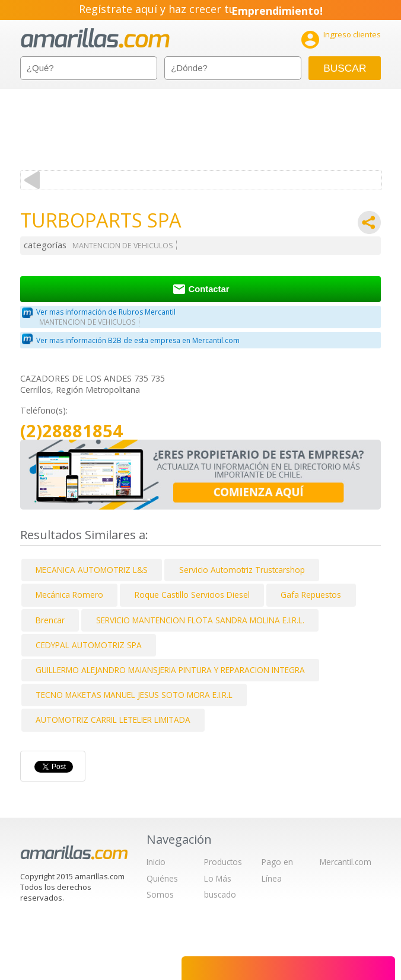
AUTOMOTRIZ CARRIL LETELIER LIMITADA (113, 720)
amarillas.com (95, 38)
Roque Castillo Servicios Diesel (192, 595)
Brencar (50, 620)
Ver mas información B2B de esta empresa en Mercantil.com (138, 340)
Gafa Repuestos (311, 595)
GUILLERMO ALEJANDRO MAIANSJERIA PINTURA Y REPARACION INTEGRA (170, 670)
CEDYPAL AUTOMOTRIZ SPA (89, 645)
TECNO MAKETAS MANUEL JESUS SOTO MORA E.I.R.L (134, 695)
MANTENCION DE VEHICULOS (123, 246)
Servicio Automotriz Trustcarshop (242, 570)
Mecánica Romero (69, 595)
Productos (223, 862)
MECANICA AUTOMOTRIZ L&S (92, 570)
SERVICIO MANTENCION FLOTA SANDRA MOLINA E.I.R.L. (200, 620)
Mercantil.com (346, 862)
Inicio (156, 862)
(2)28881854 (71, 431)
